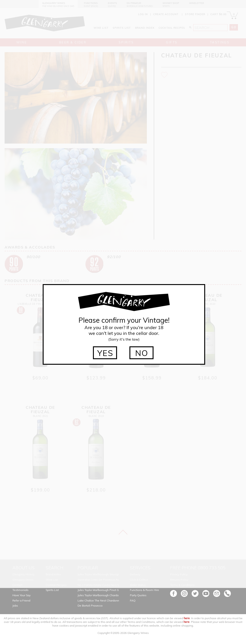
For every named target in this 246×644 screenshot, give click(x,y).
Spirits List (52, 590)
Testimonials (20, 590)
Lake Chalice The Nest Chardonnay (100, 600)
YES (105, 353)
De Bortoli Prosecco (90, 606)
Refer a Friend (21, 600)
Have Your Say (21, 595)
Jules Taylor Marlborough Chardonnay (101, 595)
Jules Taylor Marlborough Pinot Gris (100, 590)
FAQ (133, 600)
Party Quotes (138, 595)
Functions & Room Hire (144, 590)
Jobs (15, 606)
